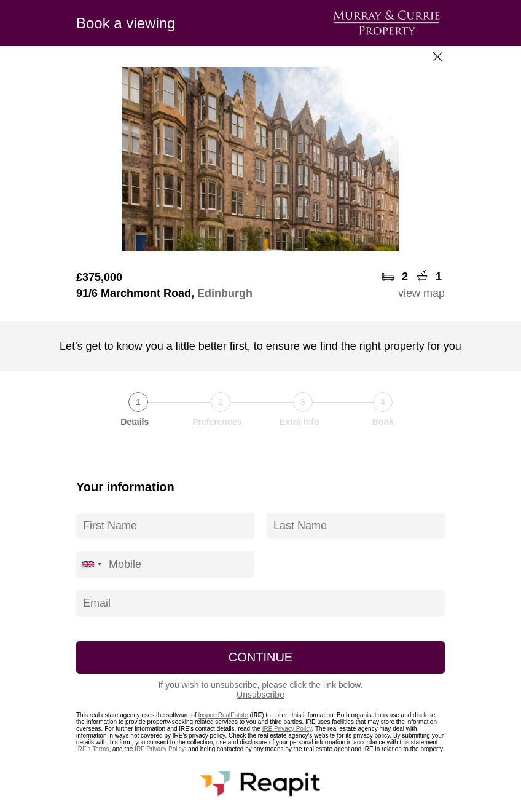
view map (421, 293)
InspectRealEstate (223, 715)
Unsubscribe (260, 695)
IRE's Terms (92, 749)
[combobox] (91, 565)
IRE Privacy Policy (287, 729)
